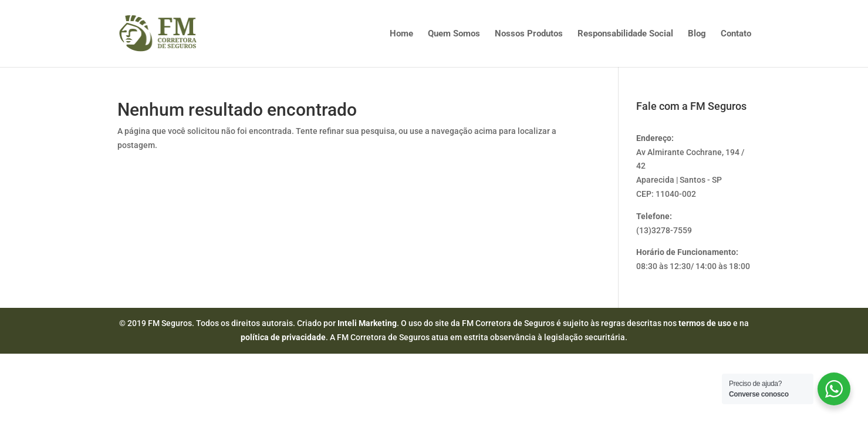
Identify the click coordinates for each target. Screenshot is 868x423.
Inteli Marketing (367, 323)
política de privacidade (283, 337)
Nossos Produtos (529, 34)
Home (401, 34)
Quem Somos (454, 34)
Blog (697, 34)
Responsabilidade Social (625, 34)
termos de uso (705, 323)
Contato (736, 34)
